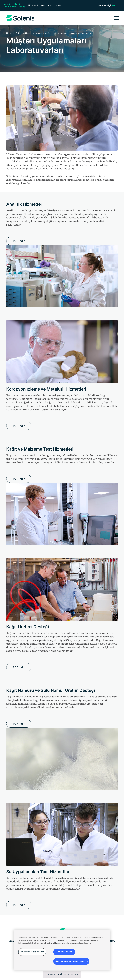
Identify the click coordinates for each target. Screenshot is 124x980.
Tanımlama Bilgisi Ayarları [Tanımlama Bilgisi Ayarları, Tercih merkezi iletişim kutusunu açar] (32, 952)
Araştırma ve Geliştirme (46, 33)
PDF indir (19, 241)
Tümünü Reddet (64, 952)
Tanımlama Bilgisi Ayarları (62, 975)
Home (9, 33)
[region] (62, 950)
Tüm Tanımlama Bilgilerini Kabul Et (71, 961)
